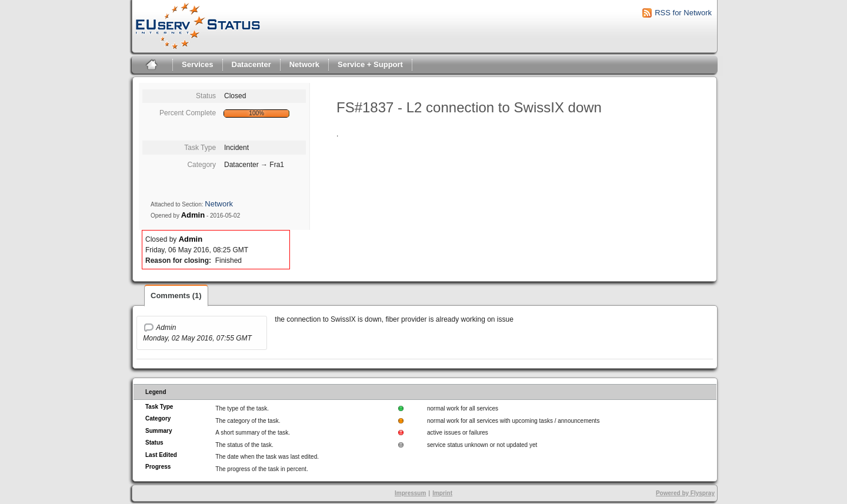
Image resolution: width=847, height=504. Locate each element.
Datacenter (251, 64)
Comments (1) (176, 296)
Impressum (410, 493)
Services (198, 64)
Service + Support (370, 64)
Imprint (442, 493)
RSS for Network (683, 13)
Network (304, 64)
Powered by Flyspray (685, 493)
